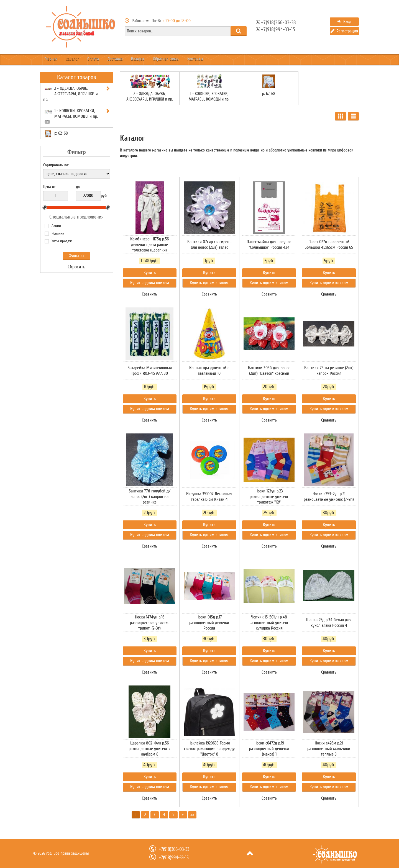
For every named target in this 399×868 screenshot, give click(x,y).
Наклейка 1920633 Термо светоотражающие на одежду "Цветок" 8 (209, 749)
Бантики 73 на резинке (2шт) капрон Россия (329, 371)
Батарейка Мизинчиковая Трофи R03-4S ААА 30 (150, 371)
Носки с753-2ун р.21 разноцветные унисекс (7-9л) (329, 497)
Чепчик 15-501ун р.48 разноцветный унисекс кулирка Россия (269, 623)
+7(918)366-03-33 (278, 23)
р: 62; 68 (269, 94)
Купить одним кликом (150, 283)
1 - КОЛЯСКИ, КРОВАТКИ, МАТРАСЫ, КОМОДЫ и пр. (209, 97)
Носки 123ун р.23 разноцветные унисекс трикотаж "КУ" (269, 497)
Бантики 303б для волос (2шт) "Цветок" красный (269, 371)
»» (192, 815)
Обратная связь (198, 59)
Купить (150, 273)
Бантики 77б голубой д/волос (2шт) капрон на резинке (149, 497)
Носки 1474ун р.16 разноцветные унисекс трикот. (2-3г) (149, 623)
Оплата (108, 59)
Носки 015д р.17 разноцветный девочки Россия (209, 623)
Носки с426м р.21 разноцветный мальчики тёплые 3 (329, 749)
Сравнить (149, 294)
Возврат (164, 59)
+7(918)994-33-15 (278, 30)
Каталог (82, 59)
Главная (54, 59)
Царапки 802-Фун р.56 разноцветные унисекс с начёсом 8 (149, 749)
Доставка (136, 59)
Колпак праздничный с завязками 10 (209, 371)
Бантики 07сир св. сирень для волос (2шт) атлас (209, 245)
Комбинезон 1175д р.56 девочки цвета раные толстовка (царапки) (149, 245)
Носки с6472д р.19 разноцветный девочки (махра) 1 (269, 749)
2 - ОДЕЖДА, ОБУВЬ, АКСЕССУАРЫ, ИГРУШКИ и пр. (150, 97)
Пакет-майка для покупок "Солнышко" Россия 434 (269, 245)
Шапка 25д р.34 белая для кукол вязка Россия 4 (329, 623)
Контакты (233, 59)
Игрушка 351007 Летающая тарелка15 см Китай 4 (209, 497)
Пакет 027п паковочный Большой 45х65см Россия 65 (329, 245)
